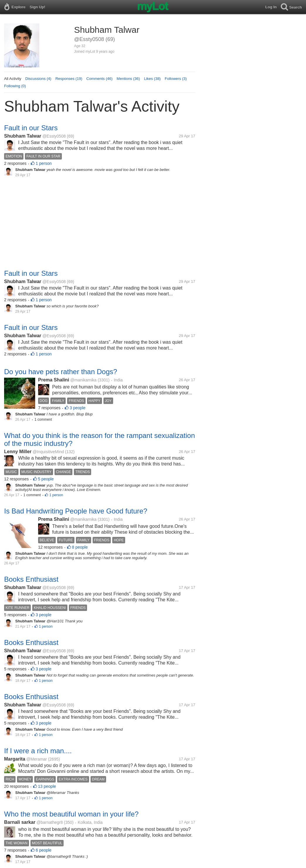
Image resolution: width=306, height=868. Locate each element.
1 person (44, 163)
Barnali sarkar (20, 822)
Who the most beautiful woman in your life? (71, 814)
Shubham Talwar (23, 136)
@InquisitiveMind (48, 452)
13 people (47, 786)
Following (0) (15, 86)
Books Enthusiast (31, 579)
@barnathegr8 (50, 822)
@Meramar (37, 759)
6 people (44, 850)
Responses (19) (69, 79)
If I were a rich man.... (38, 751)
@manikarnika (84, 380)
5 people (46, 479)
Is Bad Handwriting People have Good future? (76, 511)
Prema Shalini (54, 380)
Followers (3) (176, 79)
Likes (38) (152, 79)
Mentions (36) (128, 79)
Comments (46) (100, 79)
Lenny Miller (18, 452)
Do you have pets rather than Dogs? (61, 372)
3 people (78, 408)
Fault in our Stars (31, 128)
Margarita (15, 759)
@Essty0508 (54, 136)
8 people (80, 547)
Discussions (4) (38, 79)
